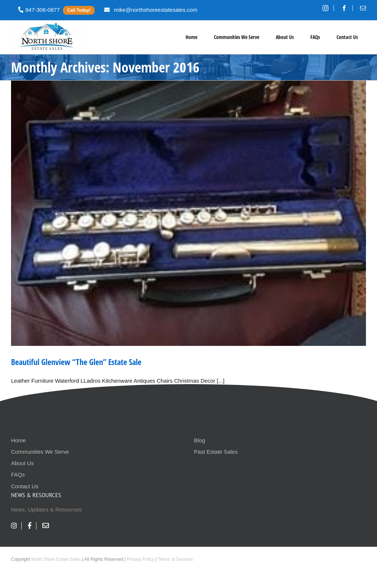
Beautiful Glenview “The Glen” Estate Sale (76, 362)
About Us (22, 463)
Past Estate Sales (216, 452)
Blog (200, 440)
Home (18, 440)
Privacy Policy (140, 559)
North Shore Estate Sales (56, 559)
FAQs (18, 474)
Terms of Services (175, 559)
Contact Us (25, 486)
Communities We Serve (40, 452)
